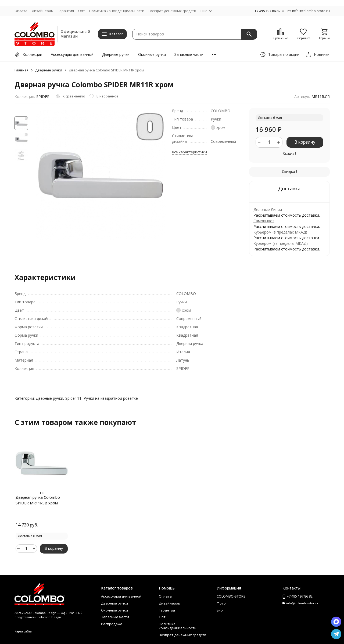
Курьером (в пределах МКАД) (280, 232)
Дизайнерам (43, 11)
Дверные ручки (116, 54)
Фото (221, 603)
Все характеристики (189, 152)
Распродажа (112, 624)
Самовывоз (264, 221)
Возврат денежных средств (172, 11)
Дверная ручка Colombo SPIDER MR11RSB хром (38, 500)
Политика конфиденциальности (117, 11)
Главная (21, 70)
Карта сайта (23, 631)
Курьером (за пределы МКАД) (281, 243)
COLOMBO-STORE (231, 596)
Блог (220, 610)
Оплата (21, 11)
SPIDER (43, 97)
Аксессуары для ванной (72, 54)
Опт (82, 11)
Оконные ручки (152, 54)
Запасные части (189, 54)
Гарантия (66, 11)
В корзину (305, 142)
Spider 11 (73, 398)
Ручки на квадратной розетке (111, 398)
